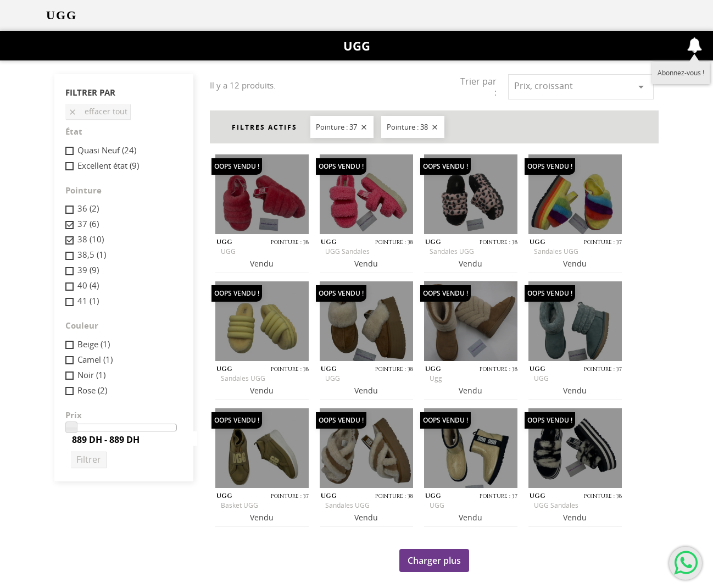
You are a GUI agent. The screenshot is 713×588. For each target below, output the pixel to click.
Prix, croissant (581, 87)
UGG (357, 46)
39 (88, 270)
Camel (95, 359)
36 (88, 208)
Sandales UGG (452, 251)
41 (88, 301)
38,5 (92, 254)
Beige (94, 344)
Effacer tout (98, 111)
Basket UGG (239, 505)
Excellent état (108, 165)
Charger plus (434, 561)
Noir (91, 375)
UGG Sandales (347, 251)
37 (88, 224)
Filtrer (89, 459)
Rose (92, 390)
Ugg (436, 378)
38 (91, 239)
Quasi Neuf (107, 150)
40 (88, 285)
